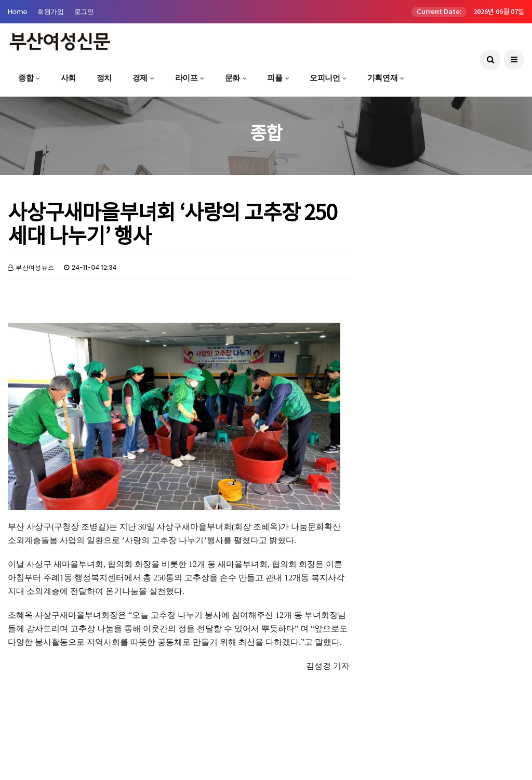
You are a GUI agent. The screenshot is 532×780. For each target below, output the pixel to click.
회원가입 (50, 12)
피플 (275, 78)
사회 (68, 78)
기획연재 (382, 78)
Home (17, 12)
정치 (104, 78)
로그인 (84, 12)
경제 (140, 78)
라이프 (187, 78)
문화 (232, 78)
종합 (26, 78)
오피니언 (325, 78)
